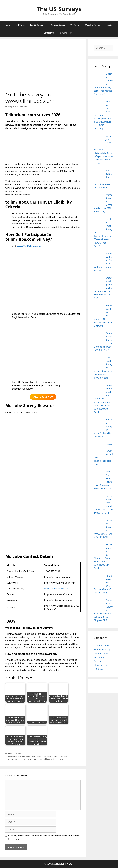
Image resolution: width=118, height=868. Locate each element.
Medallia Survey (93, 25)
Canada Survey (58, 25)
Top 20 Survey (39, 25)
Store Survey (100, 665)
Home (7, 25)
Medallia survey (102, 649)
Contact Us (49, 33)
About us (109, 25)
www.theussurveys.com (57, 588)
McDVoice (20, 25)
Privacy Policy (68, 33)
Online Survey (14, 753)
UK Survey (75, 25)
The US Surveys (59, 9)
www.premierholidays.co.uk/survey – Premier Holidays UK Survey (37, 756)
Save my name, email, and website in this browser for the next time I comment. (44, 837)
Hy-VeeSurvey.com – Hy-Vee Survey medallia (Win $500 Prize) (35, 759)
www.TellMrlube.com (29, 246)
